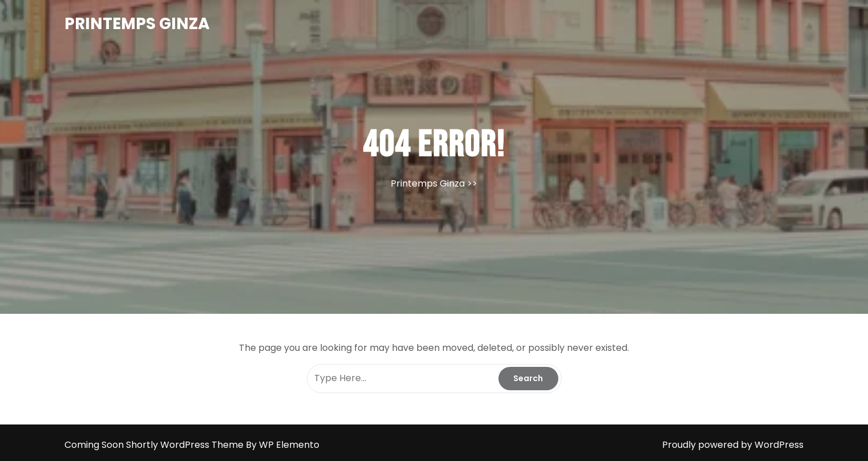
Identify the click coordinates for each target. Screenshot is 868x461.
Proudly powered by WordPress (733, 445)
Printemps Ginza (137, 24)
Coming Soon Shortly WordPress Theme (155, 445)
